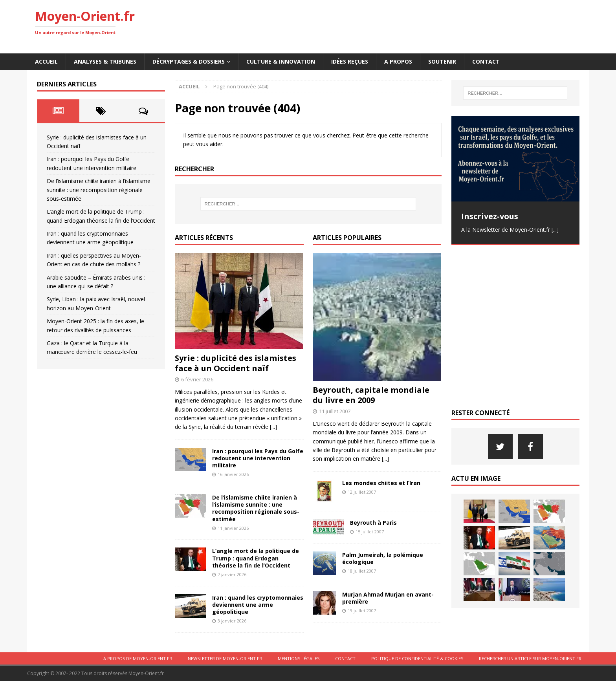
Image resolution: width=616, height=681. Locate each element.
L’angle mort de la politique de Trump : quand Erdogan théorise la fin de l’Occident (256, 558)
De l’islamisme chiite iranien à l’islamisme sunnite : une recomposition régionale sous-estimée (256, 508)
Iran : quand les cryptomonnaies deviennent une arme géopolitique (258, 605)
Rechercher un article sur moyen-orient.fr (530, 658)
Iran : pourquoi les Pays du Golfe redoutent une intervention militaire (258, 458)
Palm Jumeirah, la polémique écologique (383, 558)
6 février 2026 (197, 379)
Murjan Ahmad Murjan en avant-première (388, 598)
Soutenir (442, 61)
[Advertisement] (438, 26)
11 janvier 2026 (233, 528)
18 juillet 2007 (362, 571)
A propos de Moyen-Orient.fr (138, 658)
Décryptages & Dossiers (189, 61)
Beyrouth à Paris (373, 523)
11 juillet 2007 (335, 411)
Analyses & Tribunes (105, 61)
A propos (398, 61)
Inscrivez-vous (490, 216)
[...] (273, 427)
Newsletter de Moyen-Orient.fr (225, 658)
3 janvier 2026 (232, 621)
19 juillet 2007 (362, 611)
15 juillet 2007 (370, 532)
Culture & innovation (281, 61)
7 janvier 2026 (232, 574)
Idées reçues (350, 61)
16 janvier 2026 (233, 474)
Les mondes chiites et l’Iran (381, 483)
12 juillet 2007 (362, 492)
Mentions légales (299, 658)
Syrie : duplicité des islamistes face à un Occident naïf (236, 363)
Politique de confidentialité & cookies (417, 658)
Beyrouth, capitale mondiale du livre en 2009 (371, 395)
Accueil (46, 61)
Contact (486, 61)
